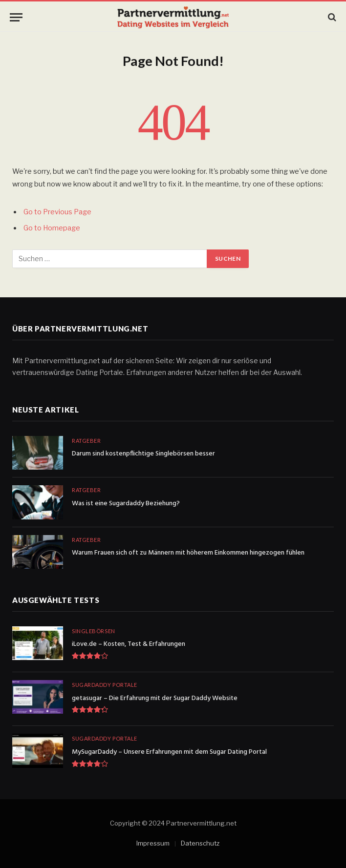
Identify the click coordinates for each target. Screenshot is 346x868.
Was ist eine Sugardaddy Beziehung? (126, 504)
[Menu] (16, 17)
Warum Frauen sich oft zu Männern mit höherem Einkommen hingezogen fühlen (188, 553)
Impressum (153, 843)
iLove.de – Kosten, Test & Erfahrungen (129, 644)
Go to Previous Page (57, 212)
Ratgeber (86, 441)
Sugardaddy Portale (105, 685)
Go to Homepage (52, 228)
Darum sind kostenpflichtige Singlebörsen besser (143, 454)
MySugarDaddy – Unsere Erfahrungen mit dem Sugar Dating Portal (169, 752)
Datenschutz (200, 843)
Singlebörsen (94, 631)
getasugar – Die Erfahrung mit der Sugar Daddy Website (155, 699)
